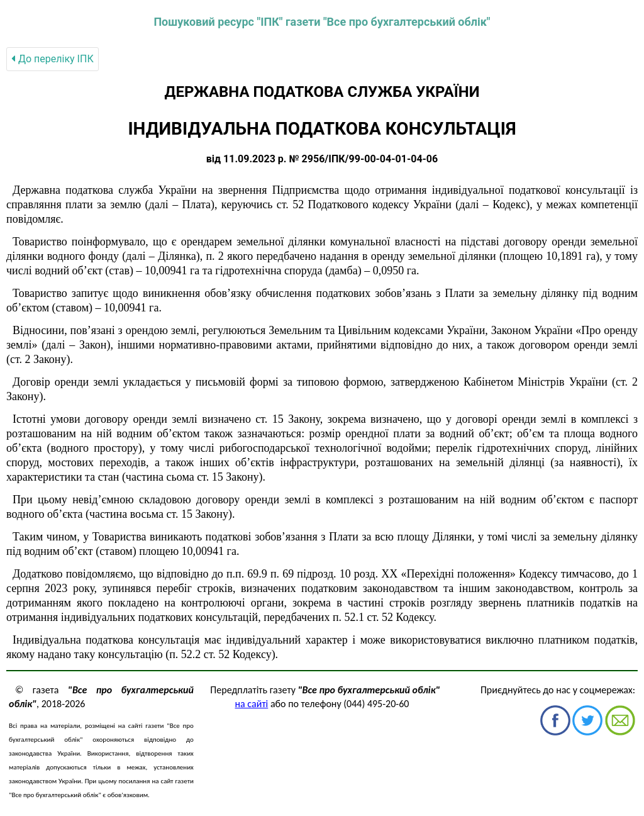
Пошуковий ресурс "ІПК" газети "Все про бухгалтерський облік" (322, 22)
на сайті (252, 704)
